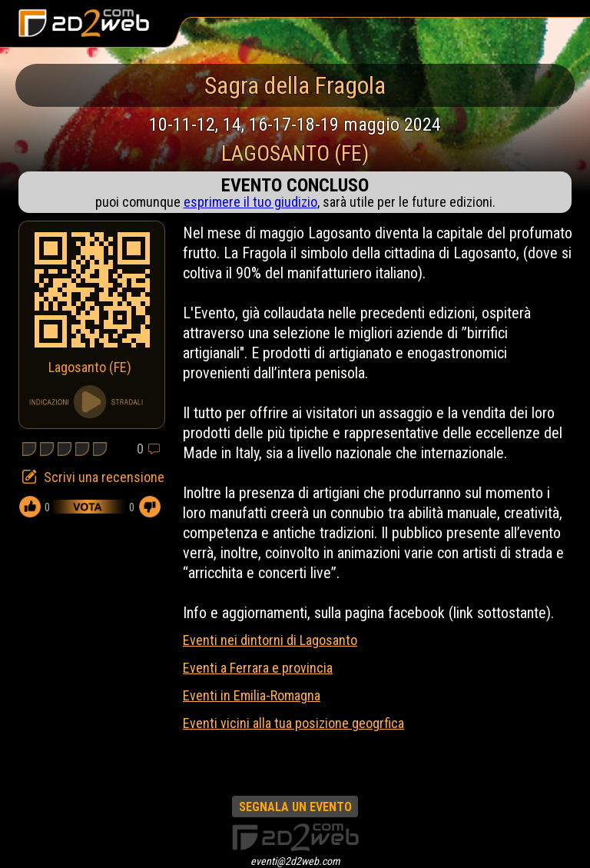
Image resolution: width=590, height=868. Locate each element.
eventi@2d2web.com (295, 861)
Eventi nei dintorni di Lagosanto (270, 640)
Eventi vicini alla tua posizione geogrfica (293, 723)
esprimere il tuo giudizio (250, 202)
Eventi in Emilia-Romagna (252, 695)
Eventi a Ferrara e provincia (258, 668)
